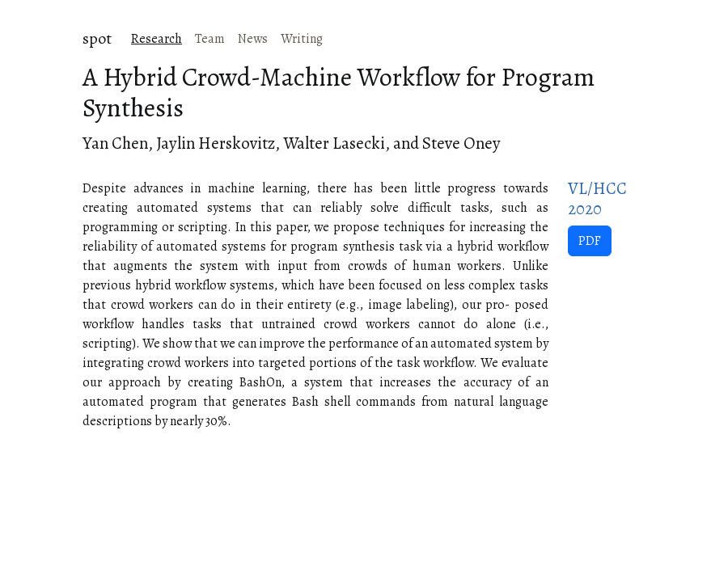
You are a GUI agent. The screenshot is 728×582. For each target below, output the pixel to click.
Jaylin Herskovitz (216, 143)
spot (97, 38)
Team (210, 39)
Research (157, 39)
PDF (590, 241)
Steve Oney (461, 143)
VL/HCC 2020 (597, 198)
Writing (302, 39)
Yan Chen (115, 143)
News (253, 39)
